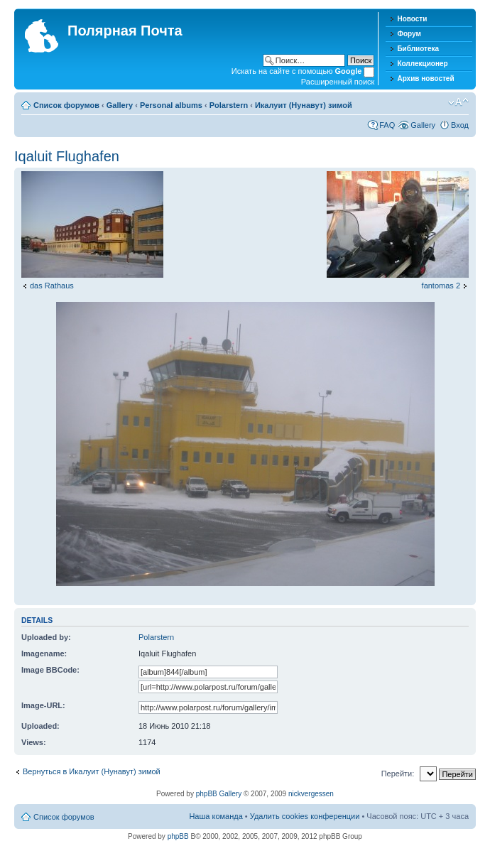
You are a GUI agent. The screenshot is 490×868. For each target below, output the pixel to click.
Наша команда (216, 816)
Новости (412, 19)
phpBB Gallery (219, 794)
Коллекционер (422, 64)
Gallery (120, 105)
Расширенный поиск (338, 82)
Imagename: (44, 653)
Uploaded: (40, 726)
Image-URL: (43, 705)
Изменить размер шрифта (458, 102)
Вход (460, 125)
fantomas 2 (441, 286)
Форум (409, 34)
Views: (34, 742)
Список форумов (66, 105)
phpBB (178, 836)
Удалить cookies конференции (305, 816)
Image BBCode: (50, 670)
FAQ (387, 125)
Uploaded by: (46, 637)
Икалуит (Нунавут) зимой (304, 105)
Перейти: (398, 774)
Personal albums (171, 105)
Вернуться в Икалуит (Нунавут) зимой (92, 771)
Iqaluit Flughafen (67, 156)
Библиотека (418, 49)
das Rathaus (52, 286)
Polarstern (229, 105)
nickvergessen (311, 794)
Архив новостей (425, 78)
